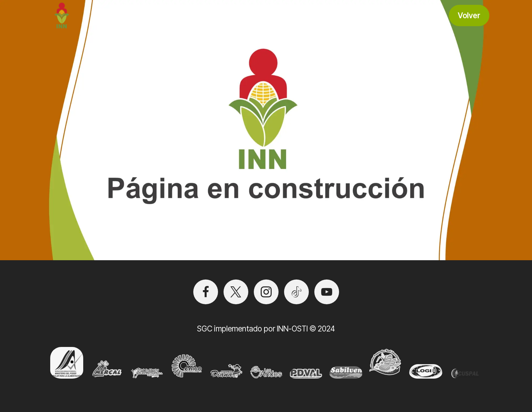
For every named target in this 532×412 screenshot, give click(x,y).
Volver (469, 15)
